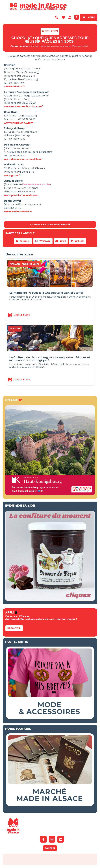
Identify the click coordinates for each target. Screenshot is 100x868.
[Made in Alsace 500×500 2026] (50, 494)
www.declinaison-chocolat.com (24, 159)
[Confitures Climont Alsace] (50, 600)
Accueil (14, 46)
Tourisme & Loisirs (31, 264)
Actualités (15, 264)
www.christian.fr (14, 87)
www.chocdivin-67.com (19, 123)
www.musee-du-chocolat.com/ (23, 106)
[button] (23, 241)
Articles (24, 46)
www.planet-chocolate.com (21, 195)
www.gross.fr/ (13, 175)
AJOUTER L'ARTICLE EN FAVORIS (50, 224)
